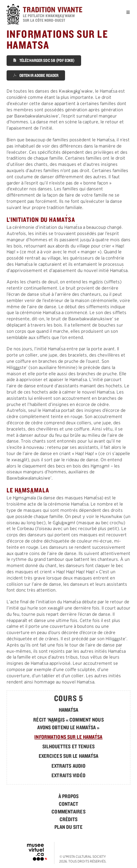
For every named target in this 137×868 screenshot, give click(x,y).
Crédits (69, 819)
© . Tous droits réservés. (83, 859)
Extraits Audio (69, 766)
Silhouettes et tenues (68, 746)
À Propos (69, 796)
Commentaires (68, 812)
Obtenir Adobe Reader (36, 75)
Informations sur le (68, 737)
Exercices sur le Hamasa (69, 756)
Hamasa (69, 710)
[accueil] (51, 15)
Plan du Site (68, 827)
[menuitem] (68, 796)
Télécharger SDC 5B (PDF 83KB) (44, 60)
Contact (69, 804)
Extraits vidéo (68, 775)
